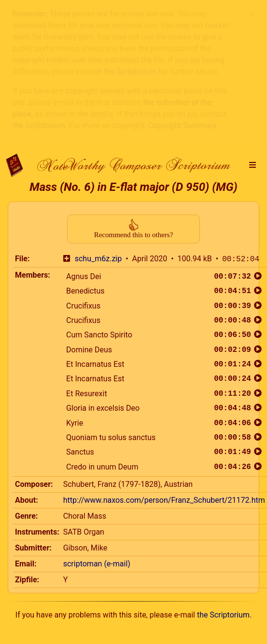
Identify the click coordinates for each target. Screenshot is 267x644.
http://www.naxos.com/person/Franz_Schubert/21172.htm (164, 349)
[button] (253, 14)
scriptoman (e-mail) (97, 412)
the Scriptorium (223, 463)
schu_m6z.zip (98, 108)
